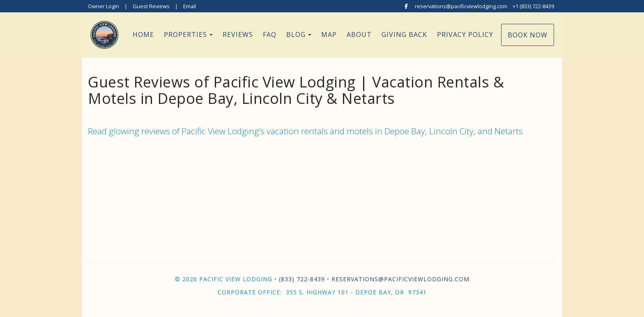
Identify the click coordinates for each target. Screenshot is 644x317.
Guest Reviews (151, 6)
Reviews (238, 34)
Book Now (528, 35)
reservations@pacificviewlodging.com (461, 6)
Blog (296, 34)
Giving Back (404, 34)
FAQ (270, 34)
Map (329, 34)
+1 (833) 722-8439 (533, 6)
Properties (185, 34)
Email (190, 6)
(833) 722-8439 (302, 279)
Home (143, 34)
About (359, 34)
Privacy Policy (465, 34)
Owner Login (103, 6)
